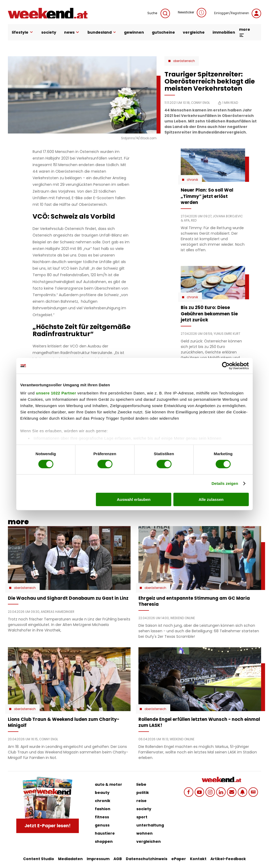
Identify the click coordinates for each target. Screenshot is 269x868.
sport (142, 817)
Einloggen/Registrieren (238, 13)
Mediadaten (70, 859)
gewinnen (134, 32)
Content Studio (39, 859)
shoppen (104, 841)
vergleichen (149, 841)
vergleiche (194, 32)
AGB (118, 859)
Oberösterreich (184, 61)
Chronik (192, 180)
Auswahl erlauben (134, 499)
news (72, 32)
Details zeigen (225, 483)
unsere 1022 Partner (56, 393)
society (49, 32)
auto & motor (108, 784)
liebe (141, 784)
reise (141, 801)
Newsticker (192, 13)
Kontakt (198, 859)
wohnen (144, 833)
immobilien (224, 32)
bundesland (102, 32)
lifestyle (23, 32)
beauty (102, 793)
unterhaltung (150, 825)
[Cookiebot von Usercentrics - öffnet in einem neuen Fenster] (226, 366)
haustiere (105, 833)
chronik (103, 801)
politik (143, 793)
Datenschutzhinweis (147, 859)
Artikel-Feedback (228, 859)
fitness (102, 817)
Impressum (98, 859)
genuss (102, 825)
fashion (103, 809)
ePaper (179, 859)
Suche (159, 13)
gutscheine (163, 32)
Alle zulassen (211, 499)
